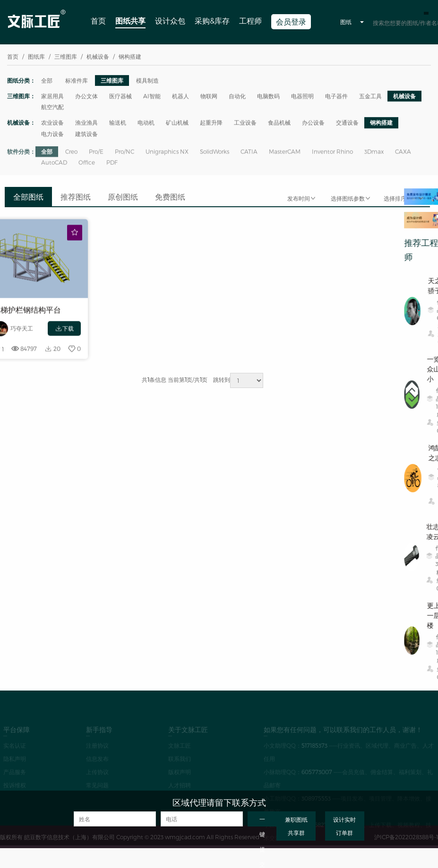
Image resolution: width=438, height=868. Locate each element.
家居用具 (52, 97)
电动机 (146, 123)
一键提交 (262, 821)
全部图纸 (28, 197)
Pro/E (96, 155)
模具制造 (147, 81)
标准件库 (77, 81)
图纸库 (36, 57)
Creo (71, 155)
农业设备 (52, 123)
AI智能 (152, 97)
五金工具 (370, 97)
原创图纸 (123, 197)
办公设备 (313, 123)
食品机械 (279, 123)
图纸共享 (130, 21)
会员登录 (291, 21)
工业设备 (245, 123)
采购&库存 (212, 21)
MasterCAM (285, 155)
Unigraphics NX (167, 155)
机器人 (180, 97)
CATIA (249, 155)
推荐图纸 (76, 197)
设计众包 (170, 21)
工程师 (250, 21)
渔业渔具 (86, 123)
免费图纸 (170, 197)
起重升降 (211, 123)
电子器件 (336, 97)
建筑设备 (86, 135)
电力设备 (52, 135)
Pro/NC (125, 155)
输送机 (118, 123)
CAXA (403, 155)
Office (87, 166)
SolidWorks (215, 155)
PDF (112, 166)
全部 (47, 81)
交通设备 (347, 123)
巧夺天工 (22, 334)
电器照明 (302, 97)
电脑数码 (268, 97)
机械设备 (404, 97)
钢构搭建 (381, 123)
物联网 (209, 97)
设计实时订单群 (344, 826)
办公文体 (86, 97)
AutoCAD (54, 166)
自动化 (237, 97)
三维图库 (112, 81)
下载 (64, 334)
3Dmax (374, 155)
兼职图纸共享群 (296, 826)
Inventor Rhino (332, 155)
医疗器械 (120, 97)
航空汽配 (52, 108)
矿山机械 (177, 123)
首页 (98, 21)
